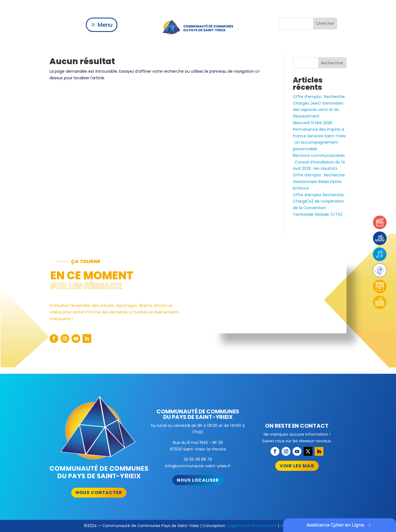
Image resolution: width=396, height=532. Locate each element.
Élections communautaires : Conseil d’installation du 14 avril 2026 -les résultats (319, 162)
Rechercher (332, 63)
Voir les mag (297, 466)
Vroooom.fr (266, 526)
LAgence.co (239, 526)
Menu (105, 25)
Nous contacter (99, 493)
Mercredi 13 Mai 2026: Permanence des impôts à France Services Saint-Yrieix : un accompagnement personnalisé (319, 136)
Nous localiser (198, 480)
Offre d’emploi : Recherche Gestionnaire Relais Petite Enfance (319, 182)
